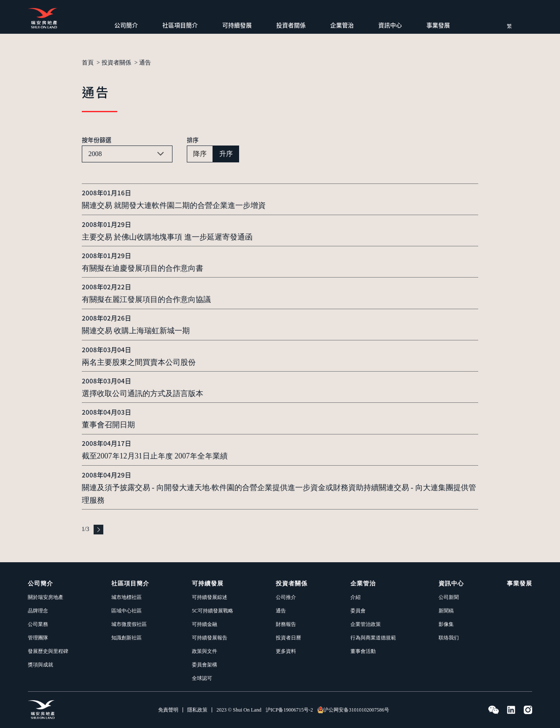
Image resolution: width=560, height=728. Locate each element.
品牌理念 (38, 611)
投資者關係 (291, 25)
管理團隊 (38, 638)
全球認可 (202, 678)
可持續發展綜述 (210, 597)
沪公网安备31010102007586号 (353, 710)
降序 (200, 154)
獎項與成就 (40, 665)
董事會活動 (363, 651)
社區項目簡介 (180, 25)
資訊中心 (390, 25)
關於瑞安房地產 (46, 597)
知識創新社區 (127, 638)
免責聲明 (168, 710)
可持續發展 (237, 25)
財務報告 (286, 624)
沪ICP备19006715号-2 (289, 710)
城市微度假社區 (129, 624)
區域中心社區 (127, 611)
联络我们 (449, 638)
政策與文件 (205, 651)
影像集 (446, 624)
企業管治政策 (366, 624)
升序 (226, 154)
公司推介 (286, 597)
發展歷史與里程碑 (48, 651)
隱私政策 (197, 710)
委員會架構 (205, 665)
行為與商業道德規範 (373, 638)
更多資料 (286, 651)
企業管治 (342, 25)
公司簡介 (126, 25)
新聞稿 (446, 611)
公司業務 (38, 624)
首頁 (88, 63)
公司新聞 (449, 597)
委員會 (358, 611)
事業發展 (438, 25)
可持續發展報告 (210, 638)
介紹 (355, 597)
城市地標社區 (127, 597)
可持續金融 (205, 624)
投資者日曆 (288, 638)
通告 (145, 63)
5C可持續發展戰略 (213, 611)
